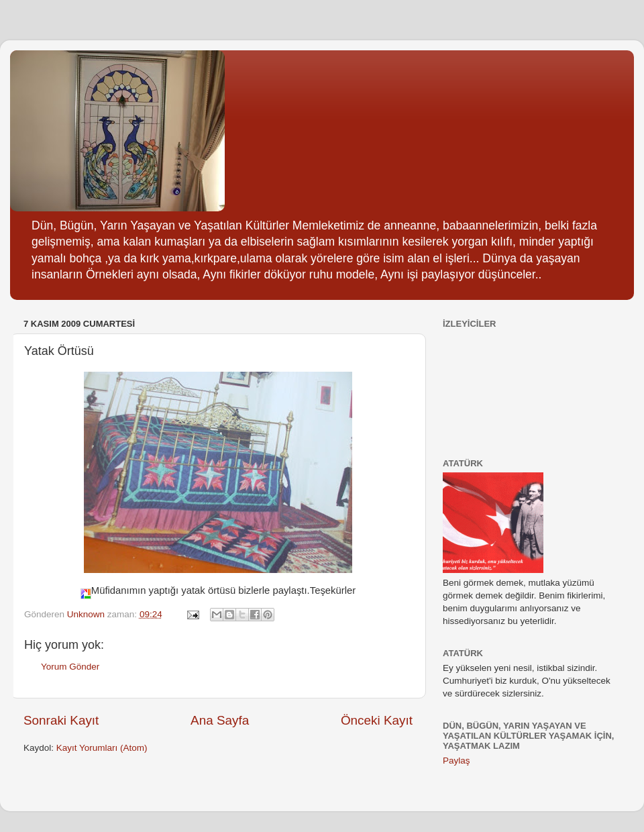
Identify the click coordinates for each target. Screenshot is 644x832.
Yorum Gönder (70, 667)
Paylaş (457, 761)
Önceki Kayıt (377, 720)
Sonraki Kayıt (61, 720)
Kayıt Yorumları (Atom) (102, 748)
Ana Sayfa (220, 720)
